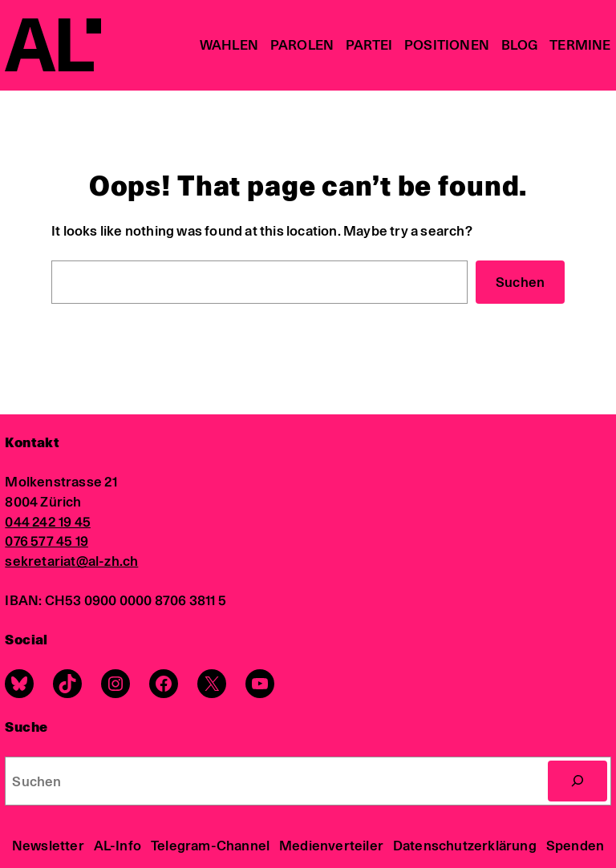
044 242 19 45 (48, 521)
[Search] (577, 781)
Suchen (520, 282)
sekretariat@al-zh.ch (71, 561)
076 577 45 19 (47, 541)
